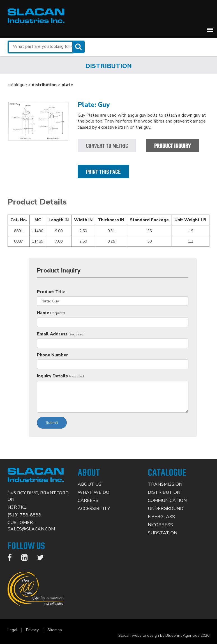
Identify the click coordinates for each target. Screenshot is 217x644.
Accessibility (94, 509)
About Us (90, 484)
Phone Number (53, 355)
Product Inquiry (172, 146)
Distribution (164, 492)
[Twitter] (43, 559)
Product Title (51, 292)
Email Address (52, 334)
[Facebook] (12, 559)
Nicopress (160, 525)
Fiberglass (161, 517)
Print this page (103, 172)
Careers (88, 500)
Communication (167, 500)
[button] (210, 30)
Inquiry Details (52, 376)
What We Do (94, 492)
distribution (44, 85)
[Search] (79, 47)
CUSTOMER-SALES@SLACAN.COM (31, 526)
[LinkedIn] (27, 559)
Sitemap (55, 630)
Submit (52, 423)
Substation (162, 533)
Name (43, 313)
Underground (166, 509)
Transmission (165, 484)
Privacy (32, 630)
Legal (12, 630)
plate (67, 85)
